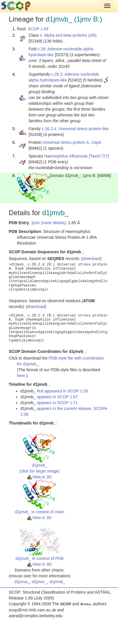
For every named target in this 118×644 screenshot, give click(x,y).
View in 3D (39, 477)
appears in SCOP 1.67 (57, 397)
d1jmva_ (22, 582)
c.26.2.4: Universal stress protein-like (75, 129)
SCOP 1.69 (38, 29)
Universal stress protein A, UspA (72, 142)
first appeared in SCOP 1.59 (62, 391)
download (91, 259)
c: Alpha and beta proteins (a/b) (68, 35)
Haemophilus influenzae (66, 156)
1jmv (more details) (49, 223)
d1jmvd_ (57, 582)
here (21, 376)
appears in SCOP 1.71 (57, 403)
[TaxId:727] (99, 156)
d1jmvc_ (40, 582)
